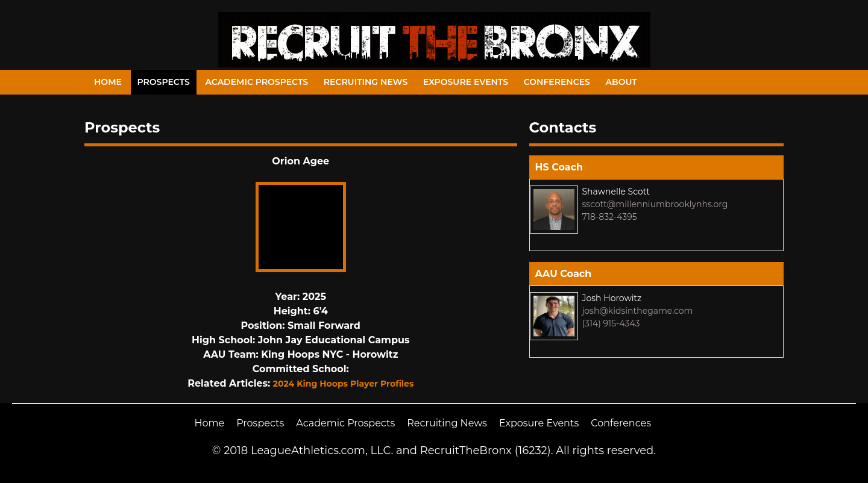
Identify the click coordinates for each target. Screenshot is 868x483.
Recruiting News (366, 82)
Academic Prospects (256, 82)
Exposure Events (466, 82)
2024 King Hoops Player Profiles (344, 384)
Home (108, 82)
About (621, 82)
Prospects (164, 82)
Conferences (557, 82)
